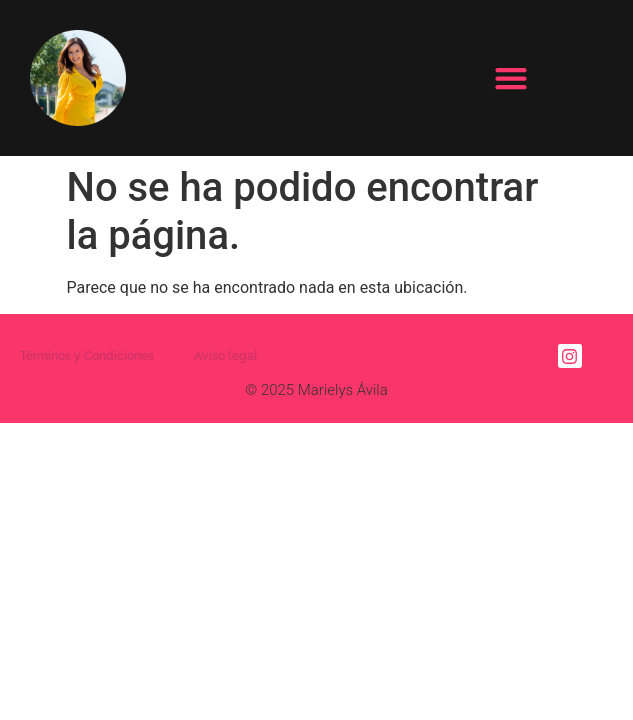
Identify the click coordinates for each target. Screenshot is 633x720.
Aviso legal (226, 356)
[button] (510, 77)
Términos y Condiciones (87, 356)
